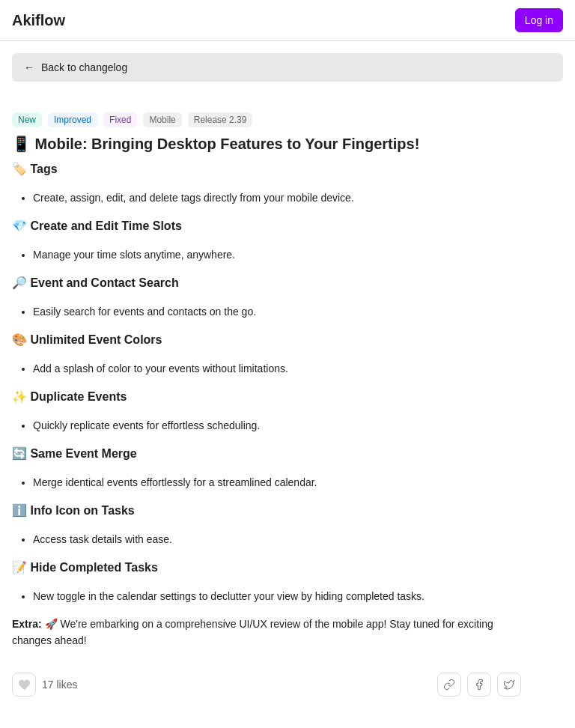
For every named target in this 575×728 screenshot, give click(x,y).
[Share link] (449, 685)
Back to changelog (76, 67)
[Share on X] (509, 685)
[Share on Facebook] (479, 685)
